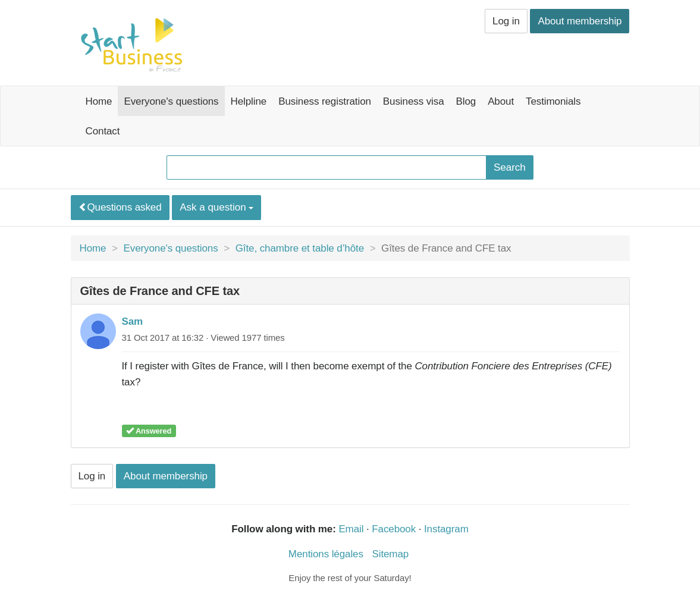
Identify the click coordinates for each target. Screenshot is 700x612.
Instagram (446, 529)
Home (99, 101)
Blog (466, 101)
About (501, 101)
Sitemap (390, 554)
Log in (506, 21)
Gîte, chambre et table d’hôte (300, 248)
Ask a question (216, 207)
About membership (580, 21)
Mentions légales (326, 554)
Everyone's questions (171, 101)
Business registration (325, 101)
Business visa (414, 101)
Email (351, 529)
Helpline (249, 101)
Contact (103, 131)
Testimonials (553, 101)
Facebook (394, 529)
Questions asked (120, 207)
